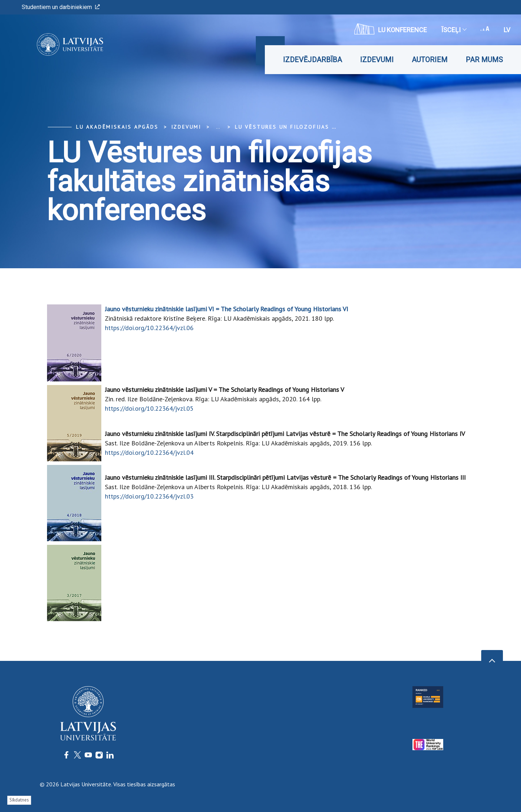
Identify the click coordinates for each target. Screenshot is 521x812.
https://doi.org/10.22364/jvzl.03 (149, 496)
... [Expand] (218, 127)
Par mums (484, 60)
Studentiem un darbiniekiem (61, 7)
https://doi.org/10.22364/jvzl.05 (149, 408)
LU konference (391, 29)
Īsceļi (454, 30)
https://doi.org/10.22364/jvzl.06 (149, 328)
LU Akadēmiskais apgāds (117, 127)
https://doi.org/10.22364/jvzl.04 (149, 452)
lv (507, 30)
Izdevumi (377, 60)
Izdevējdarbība (312, 60)
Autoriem (430, 60)
